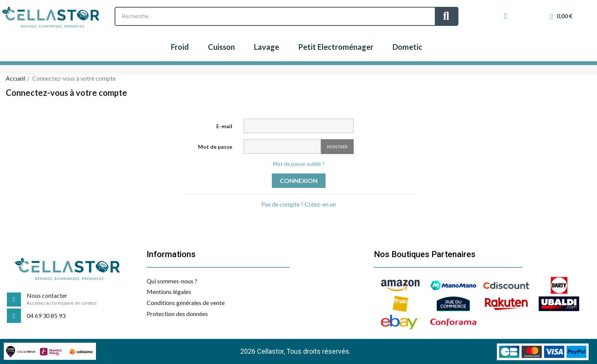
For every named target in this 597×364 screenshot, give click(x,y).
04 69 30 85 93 (46, 316)
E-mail (224, 126)
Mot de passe (215, 147)
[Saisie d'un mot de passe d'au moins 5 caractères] (282, 146)
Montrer (337, 147)
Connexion (299, 180)
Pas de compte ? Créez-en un (298, 204)
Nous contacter (47, 295)
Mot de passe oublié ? (299, 164)
